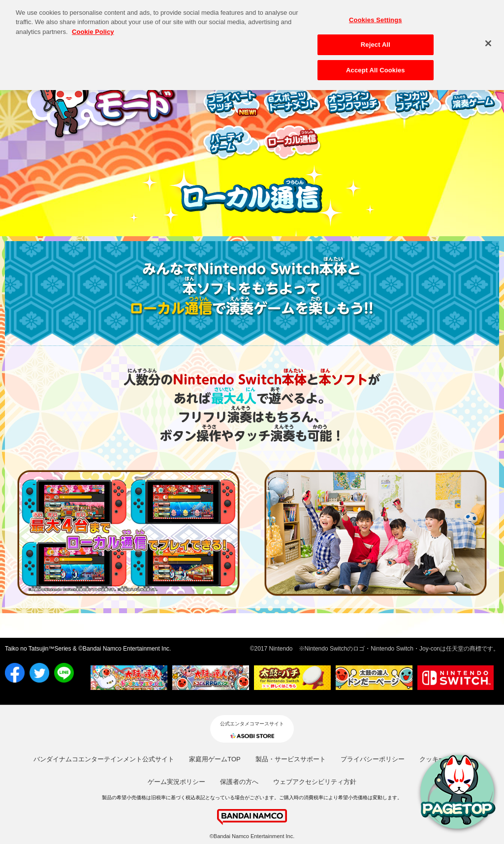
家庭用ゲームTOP (215, 759)
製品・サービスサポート (291, 759)
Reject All (376, 41)
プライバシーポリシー (373, 759)
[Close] (488, 39)
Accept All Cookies (376, 67)
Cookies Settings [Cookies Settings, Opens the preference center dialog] (376, 16)
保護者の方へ (239, 782)
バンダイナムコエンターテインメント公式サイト (104, 759)
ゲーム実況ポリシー (176, 782)
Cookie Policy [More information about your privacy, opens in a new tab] (93, 28)
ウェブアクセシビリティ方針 (315, 782)
